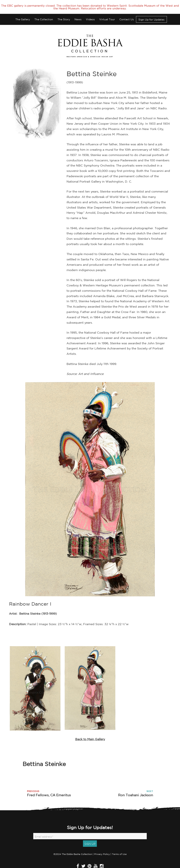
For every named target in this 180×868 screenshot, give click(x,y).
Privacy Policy (102, 849)
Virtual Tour (107, 14)
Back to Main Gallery (90, 734)
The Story (64, 14)
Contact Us (127, 14)
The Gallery (23, 14)
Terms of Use (119, 849)
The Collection (44, 14)
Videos (90, 14)
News (78, 14)
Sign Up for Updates (151, 15)
